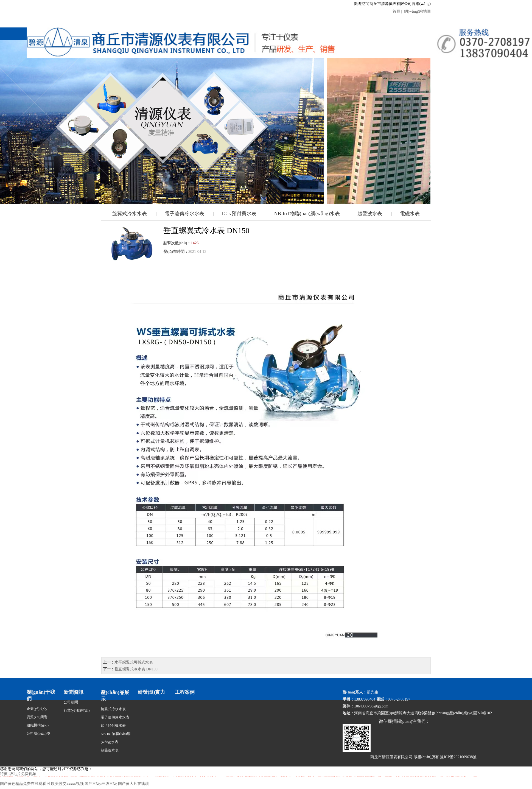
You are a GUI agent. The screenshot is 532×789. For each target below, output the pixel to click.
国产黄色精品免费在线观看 (23, 784)
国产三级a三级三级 (101, 784)
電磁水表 (410, 214)
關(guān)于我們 (41, 695)
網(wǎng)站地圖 (417, 11)
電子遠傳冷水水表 (184, 214)
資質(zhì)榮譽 (37, 717)
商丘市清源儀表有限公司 (391, 757)
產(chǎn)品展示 (115, 696)
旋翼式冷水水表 (130, 214)
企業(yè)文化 (37, 709)
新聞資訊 (74, 692)
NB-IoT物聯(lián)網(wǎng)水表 (307, 214)
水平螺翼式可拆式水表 (134, 662)
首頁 (397, 11)
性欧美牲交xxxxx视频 (65, 784)
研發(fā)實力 (151, 692)
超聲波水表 (370, 214)
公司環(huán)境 (38, 733)
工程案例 (185, 692)
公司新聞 (71, 702)
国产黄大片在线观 (133, 784)
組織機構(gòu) (38, 725)
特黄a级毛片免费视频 (18, 774)
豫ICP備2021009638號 (458, 757)
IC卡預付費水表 (239, 214)
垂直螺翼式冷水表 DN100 (136, 669)
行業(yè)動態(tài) (77, 710)
